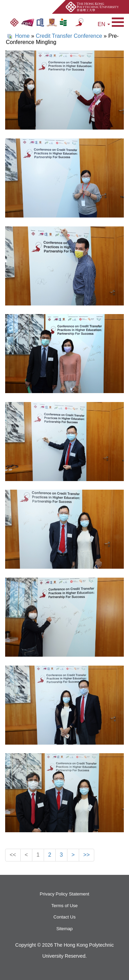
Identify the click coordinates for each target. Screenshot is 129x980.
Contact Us (64, 917)
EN (104, 24)
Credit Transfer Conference (69, 36)
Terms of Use (64, 906)
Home (22, 36)
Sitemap (65, 929)
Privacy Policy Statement (65, 894)
